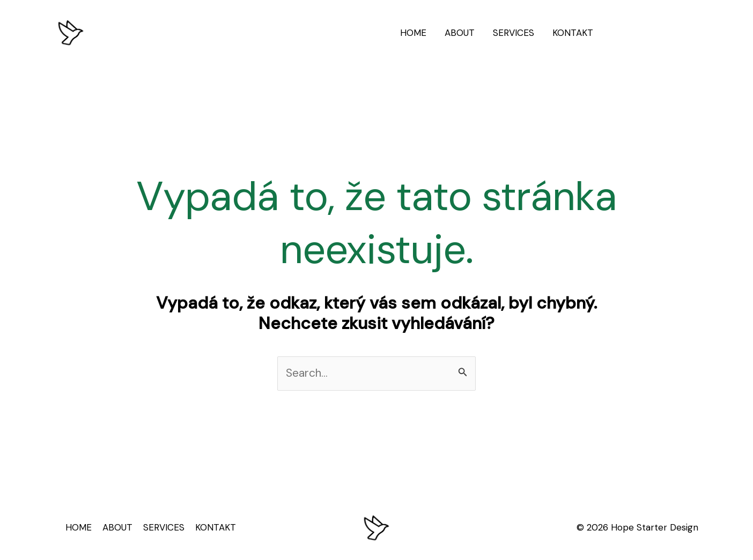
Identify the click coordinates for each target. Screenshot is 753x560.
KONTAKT (573, 33)
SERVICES (514, 33)
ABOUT (460, 33)
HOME (413, 33)
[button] (656, 33)
